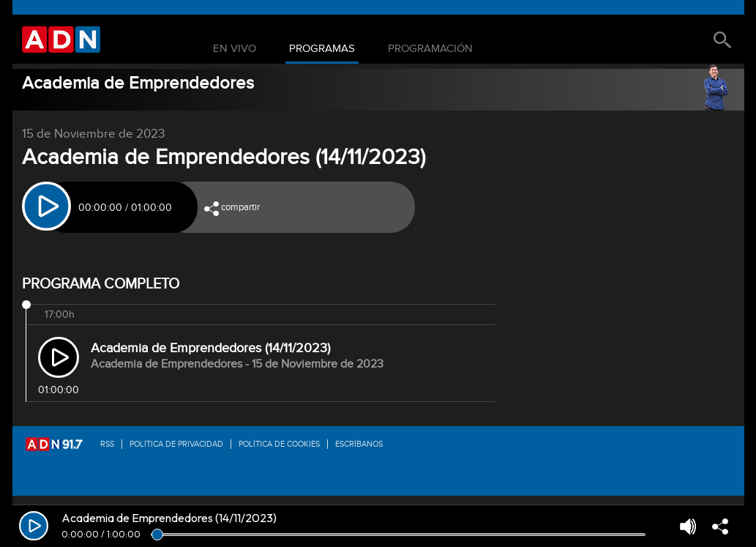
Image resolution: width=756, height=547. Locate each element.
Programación (430, 49)
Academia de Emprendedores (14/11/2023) (210, 348)
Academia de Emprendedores (138, 83)
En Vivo (235, 49)
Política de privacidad (176, 444)
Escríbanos (359, 444)
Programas (322, 49)
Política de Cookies (279, 444)
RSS (107, 444)
